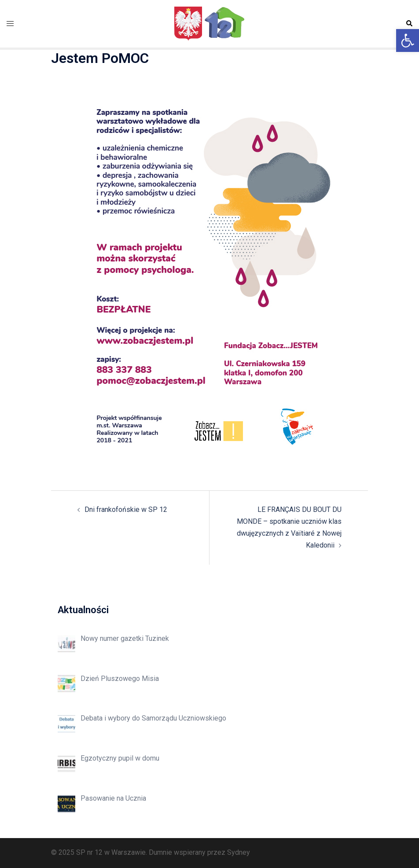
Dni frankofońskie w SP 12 (126, 509)
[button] (408, 40)
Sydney (239, 852)
